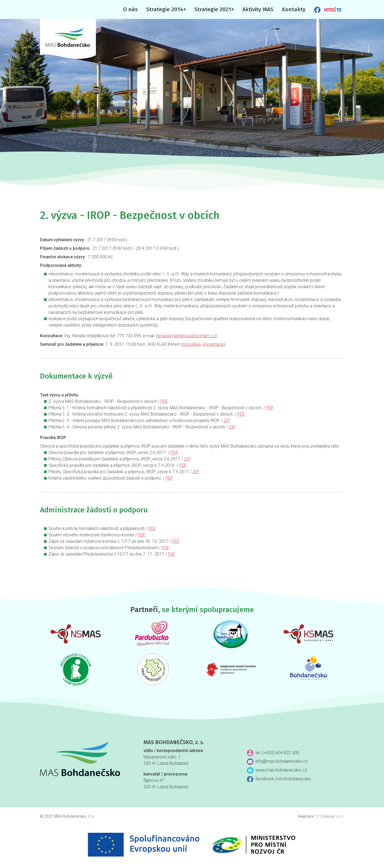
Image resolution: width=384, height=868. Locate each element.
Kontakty (294, 9)
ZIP (227, 421)
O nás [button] (130, 9)
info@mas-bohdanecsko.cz (281, 761)
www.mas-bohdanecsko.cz (281, 770)
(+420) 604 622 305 (281, 753)
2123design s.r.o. (330, 816)
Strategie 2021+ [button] (214, 9)
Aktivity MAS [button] (258, 9)
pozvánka (191, 344)
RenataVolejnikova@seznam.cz (186, 336)
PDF (164, 401)
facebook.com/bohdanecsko (283, 779)
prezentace (213, 344)
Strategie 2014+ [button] (166, 9)
